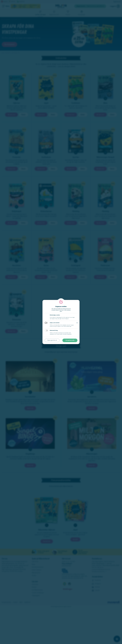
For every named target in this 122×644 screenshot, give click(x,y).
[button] (77, 323)
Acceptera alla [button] (70, 340)
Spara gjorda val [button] (52, 340)
